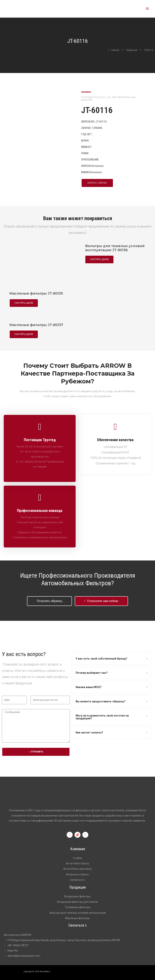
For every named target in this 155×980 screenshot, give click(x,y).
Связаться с (77, 880)
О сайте (77, 858)
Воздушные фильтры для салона (77, 902)
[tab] (111, 659)
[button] (97, 183)
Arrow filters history (77, 863)
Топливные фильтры (78, 907)
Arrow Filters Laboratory (77, 869)
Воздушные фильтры (77, 896)
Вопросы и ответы (77, 874)
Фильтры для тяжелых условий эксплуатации (78, 913)
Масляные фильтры (77, 918)
